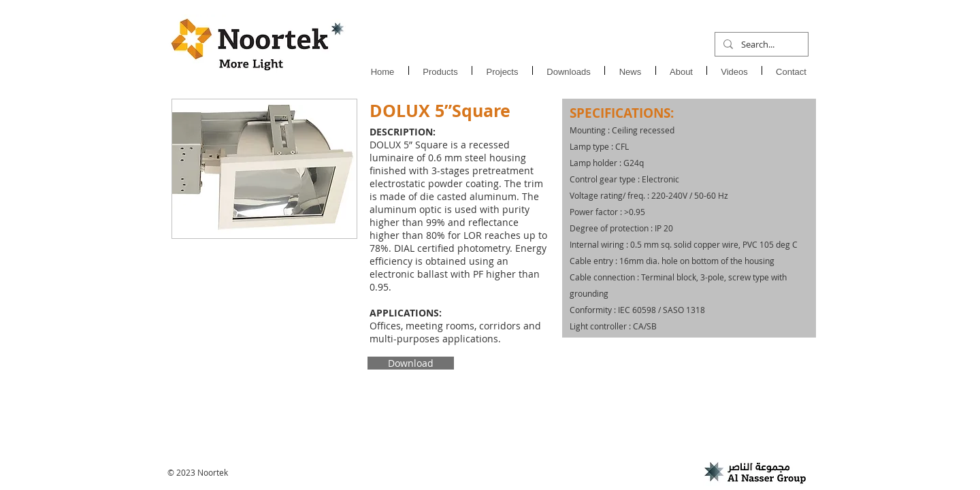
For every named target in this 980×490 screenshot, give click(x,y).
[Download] (411, 363)
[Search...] (760, 44)
